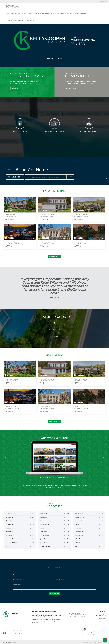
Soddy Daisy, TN (10, 535)
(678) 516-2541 (103, 618)
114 (68, 532)
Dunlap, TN (9, 521)
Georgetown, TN (79, 532)
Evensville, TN (79, 521)
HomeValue (83, 13)
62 (102, 517)
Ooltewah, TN (10, 517)
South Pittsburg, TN (46, 535)
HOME (8, 13)
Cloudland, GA (79, 543)
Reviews (76, 13)
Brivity (9, 642)
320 (33, 524)
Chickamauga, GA (45, 546)
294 (33, 532)
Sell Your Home (15, 177)
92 (68, 542)
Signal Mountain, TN (11, 543)
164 (68, 513)
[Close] (106, 629)
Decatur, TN (78, 524)
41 (102, 532)
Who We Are (46, 13)
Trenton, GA (44, 532)
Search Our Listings (55, 58)
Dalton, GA (78, 528)
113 (68, 535)
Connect (61, 13)
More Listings (55, 256)
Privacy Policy (85, 642)
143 (68, 521)
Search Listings (16, 13)
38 (102, 542)
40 (102, 539)
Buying (24, 13)
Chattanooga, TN (11, 514)
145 (68, 517)
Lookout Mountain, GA (81, 517)
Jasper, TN (43, 539)
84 (68, 546)
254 (33, 535)
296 (33, 528)
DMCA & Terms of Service (96, 642)
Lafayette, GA (44, 517)
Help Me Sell (16, 88)
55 (102, 524)
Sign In (103, 1)
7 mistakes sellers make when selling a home (21, 20)
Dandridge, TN (79, 535)
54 (102, 528)
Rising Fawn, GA (45, 524)
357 (33, 521)
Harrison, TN (44, 528)
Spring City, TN (10, 539)
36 (102, 546)
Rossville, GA (44, 521)
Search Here (54, 336)
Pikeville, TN (44, 514)
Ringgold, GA (9, 532)
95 (68, 539)
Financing (54, 13)
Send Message (55, 594)
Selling (30, 13)
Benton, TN (78, 546)
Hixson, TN (9, 528)
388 (33, 517)
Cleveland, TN (10, 524)
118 (68, 524)
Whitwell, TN (44, 543)
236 (33, 539)
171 (33, 546)
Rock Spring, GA (79, 514)
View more (20, 205)
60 (102, 521)
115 (68, 528)
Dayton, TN (9, 546)
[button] (6, 287)
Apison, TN (78, 539)
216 (33, 542)
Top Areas (37, 13)
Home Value (69, 13)
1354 (33, 513)
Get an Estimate (71, 88)
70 (102, 513)
